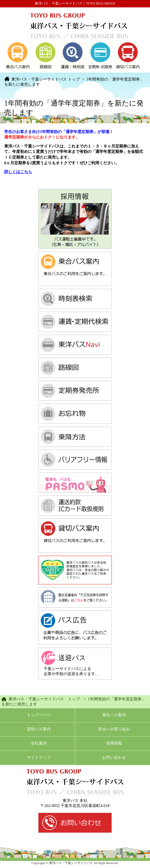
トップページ (39, 715)
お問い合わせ (114, 758)
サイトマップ (39, 758)
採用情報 (114, 743)
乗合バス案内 (114, 715)
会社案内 (39, 743)
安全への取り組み (114, 729)
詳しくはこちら (18, 172)
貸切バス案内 (39, 729)
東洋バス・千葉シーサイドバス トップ (46, 79)
